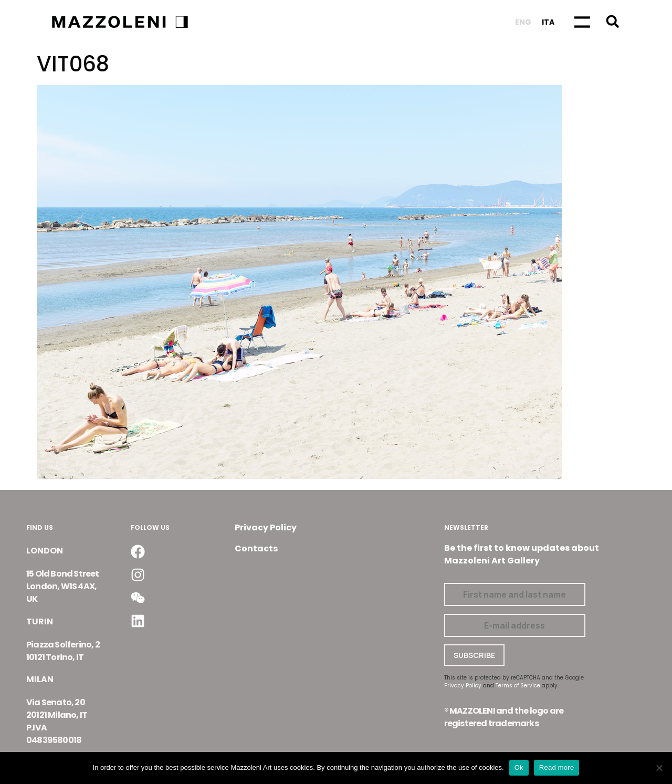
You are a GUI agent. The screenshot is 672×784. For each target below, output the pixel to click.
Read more (557, 767)
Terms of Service (518, 686)
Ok (519, 767)
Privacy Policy (266, 527)
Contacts (256, 548)
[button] (612, 21)
